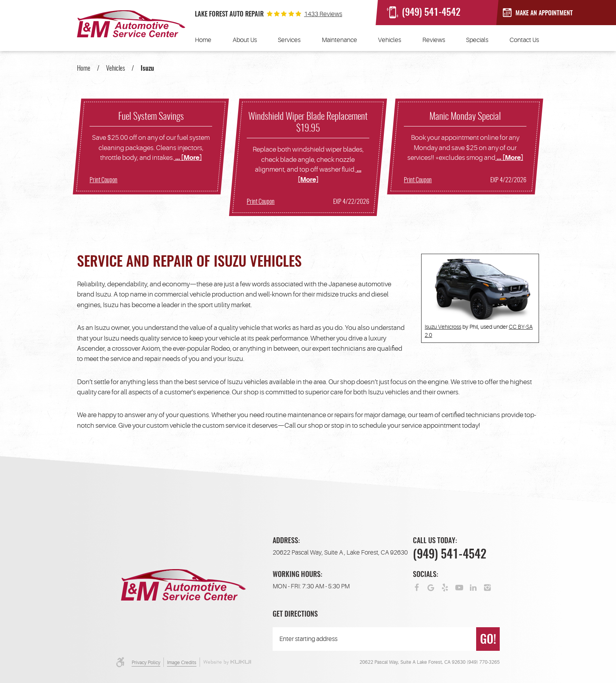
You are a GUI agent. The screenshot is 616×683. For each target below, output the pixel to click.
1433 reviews (323, 14)
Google (431, 587)
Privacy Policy (146, 663)
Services (289, 40)
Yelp (445, 587)
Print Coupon (104, 180)
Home (203, 40)
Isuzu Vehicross (443, 327)
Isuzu (147, 69)
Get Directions (295, 615)
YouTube (459, 587)
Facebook (417, 587)
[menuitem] (203, 40)
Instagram (488, 587)
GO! (488, 640)
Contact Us (524, 40)
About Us (245, 40)
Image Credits (182, 663)
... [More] (188, 158)
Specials (477, 40)
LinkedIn (473, 587)
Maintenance (339, 40)
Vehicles (390, 40)
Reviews (434, 40)
